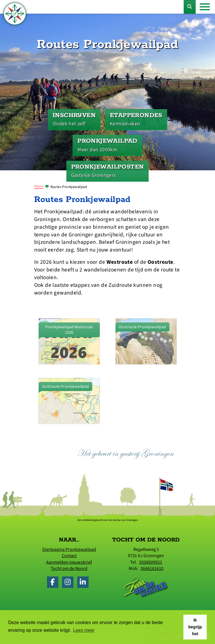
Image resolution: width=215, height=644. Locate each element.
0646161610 (152, 569)
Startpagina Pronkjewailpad (69, 549)
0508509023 (151, 562)
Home (39, 186)
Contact (69, 556)
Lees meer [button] (84, 630)
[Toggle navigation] (205, 7)
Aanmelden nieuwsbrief (69, 562)
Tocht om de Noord (69, 569)
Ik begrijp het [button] (195, 627)
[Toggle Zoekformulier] (190, 7)
